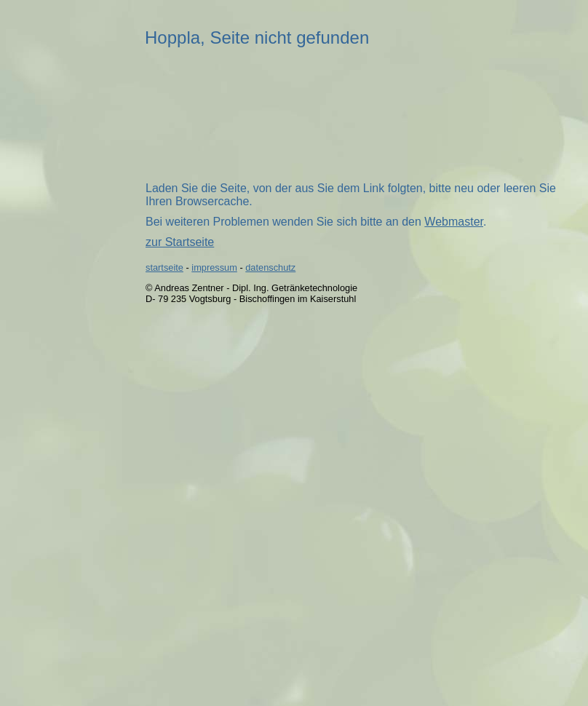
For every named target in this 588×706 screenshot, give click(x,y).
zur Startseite (180, 242)
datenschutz (270, 267)
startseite (164, 267)
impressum (214, 267)
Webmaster (454, 222)
